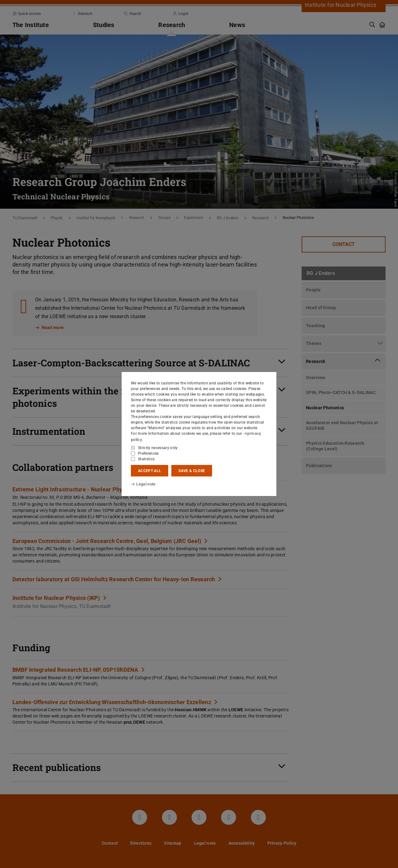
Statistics (146, 459)
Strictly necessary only (158, 448)
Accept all (150, 471)
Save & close (192, 471)
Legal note (143, 484)
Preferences (148, 453)
